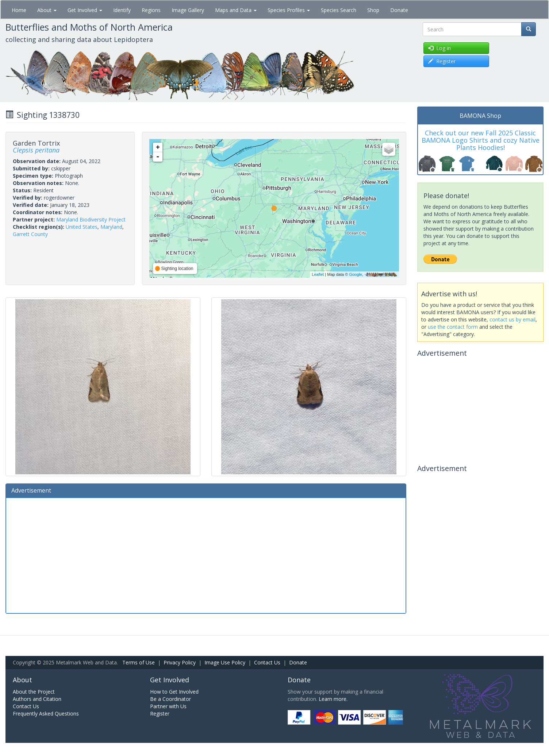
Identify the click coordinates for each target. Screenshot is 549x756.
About (47, 10)
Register (160, 713)
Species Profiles (289, 10)
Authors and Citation (37, 699)
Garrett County (30, 234)
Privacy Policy (180, 662)
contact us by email (512, 319)
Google (355, 274)
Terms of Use (139, 662)
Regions (151, 10)
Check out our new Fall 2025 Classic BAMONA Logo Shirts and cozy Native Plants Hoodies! (481, 140)
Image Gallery (188, 10)
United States (82, 227)
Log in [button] (439, 48)
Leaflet (318, 274)
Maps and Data (236, 10)
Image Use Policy (225, 662)
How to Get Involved (174, 692)
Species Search (339, 10)
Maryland (111, 227)
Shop (373, 10)
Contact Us (267, 662)
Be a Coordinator (170, 699)
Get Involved (85, 10)
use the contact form (453, 327)
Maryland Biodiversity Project (91, 219)
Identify (122, 10)
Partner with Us (168, 706)
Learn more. (333, 699)
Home (19, 10)
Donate (399, 10)
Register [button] (442, 61)
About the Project (34, 692)
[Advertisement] (206, 555)
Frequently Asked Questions (46, 713)
